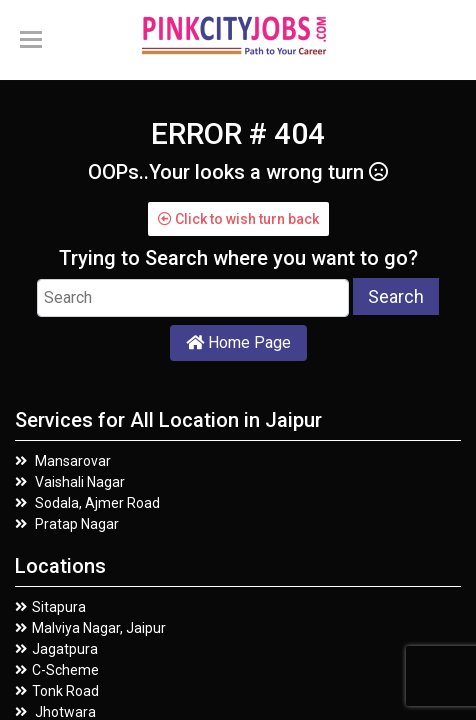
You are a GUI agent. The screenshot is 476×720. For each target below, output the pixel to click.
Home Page (238, 342)
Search (396, 296)
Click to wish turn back (238, 219)
